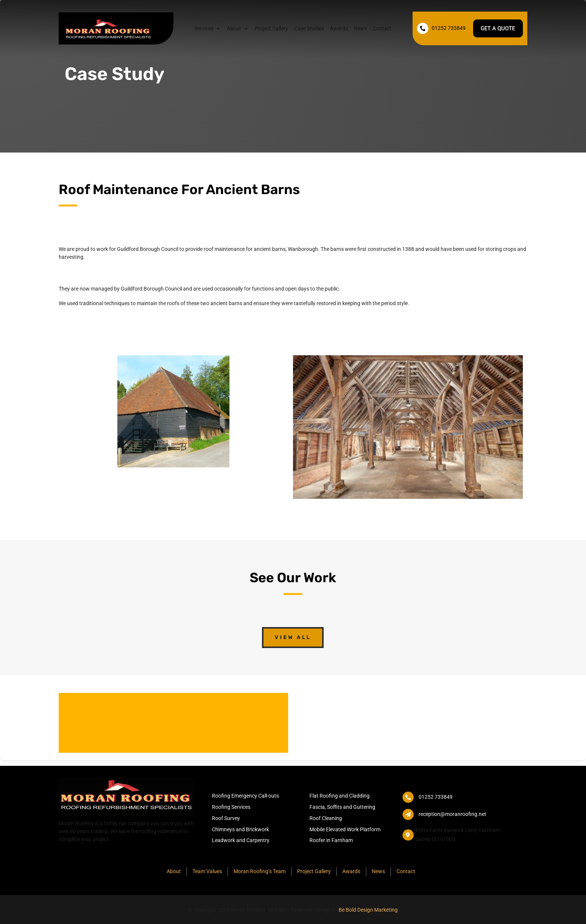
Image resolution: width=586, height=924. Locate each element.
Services (203, 29)
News (360, 29)
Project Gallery (271, 29)
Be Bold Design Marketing (368, 910)
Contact (382, 29)
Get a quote (497, 28)
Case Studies (309, 29)
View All (293, 637)
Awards (339, 29)
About (234, 29)
